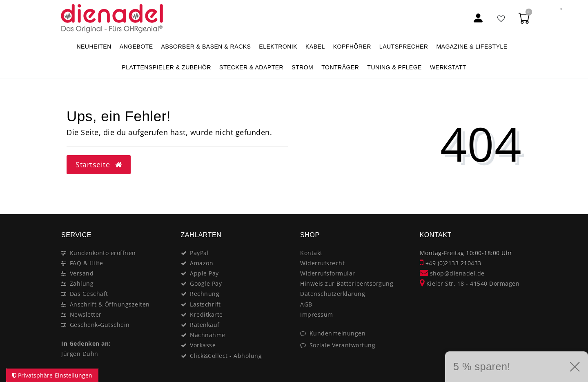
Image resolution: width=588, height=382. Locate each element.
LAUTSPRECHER (404, 47)
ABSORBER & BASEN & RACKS (206, 47)
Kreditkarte (206, 314)
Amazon (202, 263)
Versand (82, 273)
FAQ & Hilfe (87, 263)
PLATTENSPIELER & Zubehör (166, 67)
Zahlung (82, 283)
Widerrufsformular (328, 273)
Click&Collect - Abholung (226, 356)
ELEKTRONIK (278, 47)
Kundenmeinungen (338, 333)
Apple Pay (204, 273)
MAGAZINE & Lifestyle (472, 47)
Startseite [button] (99, 164)
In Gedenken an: (86, 343)
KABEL (315, 47)
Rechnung (205, 294)
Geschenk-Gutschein (100, 325)
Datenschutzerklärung (333, 294)
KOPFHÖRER (352, 47)
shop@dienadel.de (452, 273)
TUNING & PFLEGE (394, 67)
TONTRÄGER (340, 67)
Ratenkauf (205, 325)
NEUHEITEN (94, 47)
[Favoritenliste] (501, 18)
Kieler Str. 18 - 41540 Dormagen (470, 283)
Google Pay (206, 283)
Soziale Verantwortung (343, 345)
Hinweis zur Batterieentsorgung (347, 283)
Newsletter (86, 314)
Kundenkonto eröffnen (103, 253)
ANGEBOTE (136, 47)
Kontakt (311, 253)
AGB (306, 304)
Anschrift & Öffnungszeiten (110, 304)
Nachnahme (208, 335)
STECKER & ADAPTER (251, 67)
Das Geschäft (89, 294)
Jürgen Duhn (80, 354)
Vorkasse (203, 345)
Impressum (317, 314)
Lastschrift (205, 304)
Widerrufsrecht (322, 263)
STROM (302, 67)
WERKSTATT (448, 67)
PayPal (199, 253)
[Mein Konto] (478, 18)
